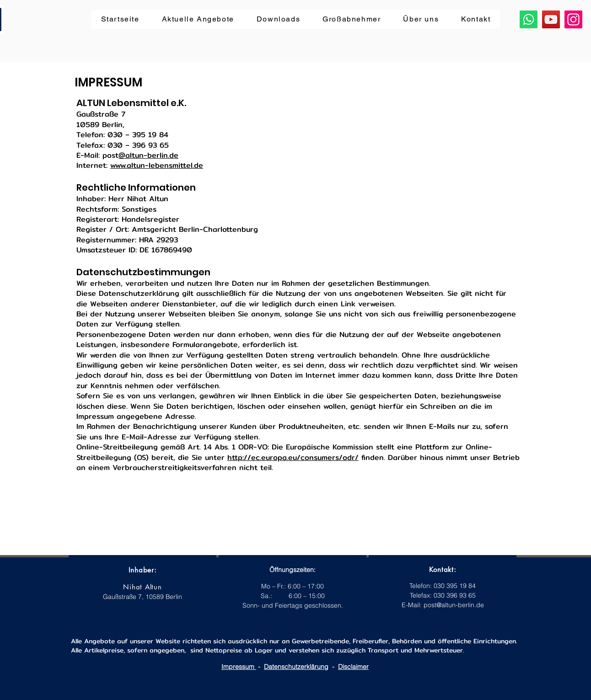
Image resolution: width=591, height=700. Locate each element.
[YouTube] (551, 19)
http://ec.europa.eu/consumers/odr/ (293, 457)
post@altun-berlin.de (454, 605)
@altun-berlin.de (148, 155)
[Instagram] (573, 19)
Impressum (239, 667)
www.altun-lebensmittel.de (157, 165)
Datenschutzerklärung (296, 667)
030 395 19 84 (455, 586)
